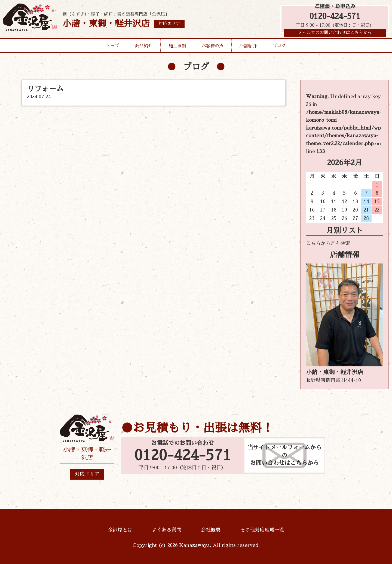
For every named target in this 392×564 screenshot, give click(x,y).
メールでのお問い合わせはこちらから (335, 34)
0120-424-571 (335, 17)
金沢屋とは (120, 530)
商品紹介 (144, 47)
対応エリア (87, 474)
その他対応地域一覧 (262, 530)
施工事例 (177, 47)
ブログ (279, 47)
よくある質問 (167, 530)
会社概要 (211, 530)
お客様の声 (213, 47)
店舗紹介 (248, 47)
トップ (113, 47)
